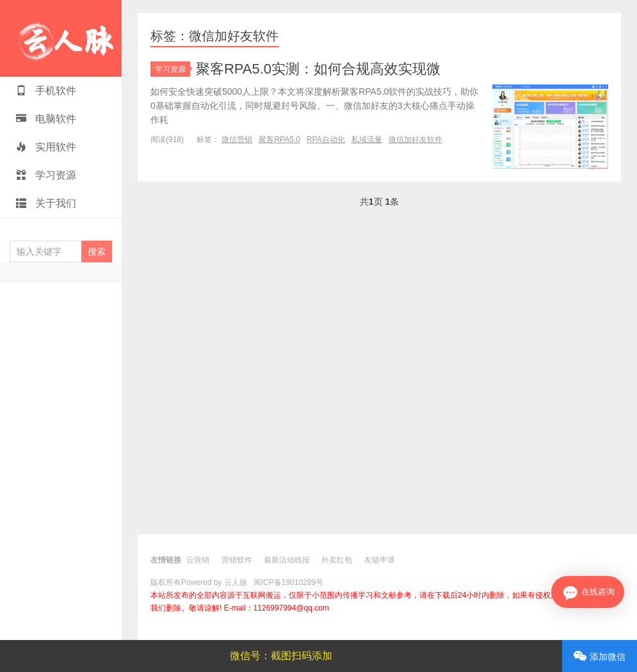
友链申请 (380, 560)
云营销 (198, 560)
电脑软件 (46, 119)
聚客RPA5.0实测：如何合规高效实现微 (318, 69)
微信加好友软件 (415, 140)
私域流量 (367, 140)
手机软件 (46, 91)
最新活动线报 (287, 560)
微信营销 (237, 140)
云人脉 (61, 38)
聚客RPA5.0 (279, 140)
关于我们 (46, 203)
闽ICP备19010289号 (288, 582)
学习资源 (46, 175)
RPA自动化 (326, 140)
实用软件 (46, 147)
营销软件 (237, 560)
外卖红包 (337, 560)
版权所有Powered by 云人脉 (199, 582)
